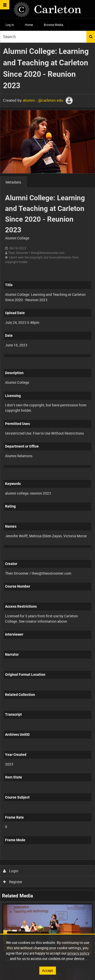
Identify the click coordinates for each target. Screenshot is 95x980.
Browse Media (54, 25)
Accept (48, 970)
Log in (10, 25)
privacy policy (78, 953)
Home (29, 25)
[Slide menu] (5, 5)
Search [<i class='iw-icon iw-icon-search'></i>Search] (91, 37)
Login (11, 871)
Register (13, 882)
